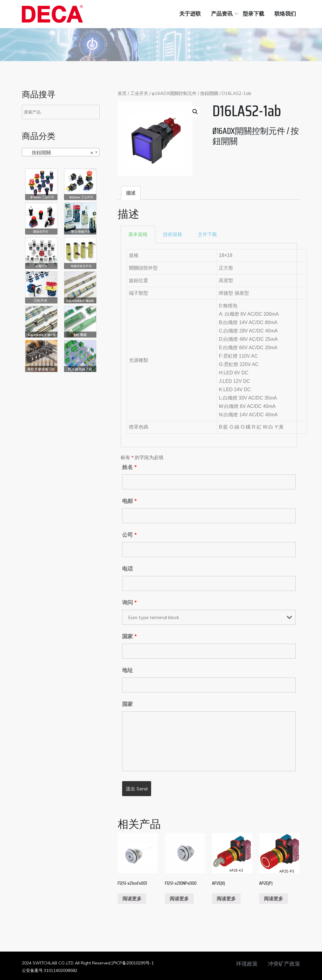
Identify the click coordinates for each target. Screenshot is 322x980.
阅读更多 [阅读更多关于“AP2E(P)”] (274, 899)
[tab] (131, 193)
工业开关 (139, 93)
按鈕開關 (209, 93)
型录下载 (253, 14)
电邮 (129, 501)
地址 (127, 670)
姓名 (129, 467)
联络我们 (285, 14)
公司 (129, 535)
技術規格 (173, 234)
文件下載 (207, 234)
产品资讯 (222, 14)
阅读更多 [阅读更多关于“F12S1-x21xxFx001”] (132, 899)
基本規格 (138, 234)
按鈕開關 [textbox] (59, 152)
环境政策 (247, 964)
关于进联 (190, 14)
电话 (127, 569)
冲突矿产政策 (284, 964)
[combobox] (61, 152)
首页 (122, 93)
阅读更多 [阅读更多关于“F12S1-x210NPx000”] (179, 899)
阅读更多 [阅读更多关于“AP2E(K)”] (226, 899)
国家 (129, 636)
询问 (129, 603)
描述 (131, 193)
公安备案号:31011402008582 (50, 970)
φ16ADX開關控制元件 (174, 93)
